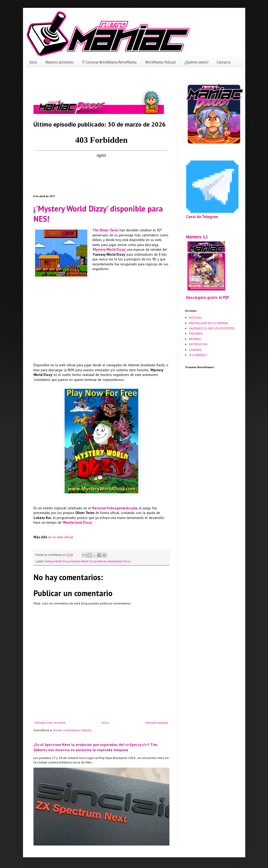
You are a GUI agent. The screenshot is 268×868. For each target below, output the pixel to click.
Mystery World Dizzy (109, 250)
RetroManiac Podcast (161, 62)
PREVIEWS (196, 333)
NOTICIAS (196, 318)
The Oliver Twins (105, 230)
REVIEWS (195, 339)
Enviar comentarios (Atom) (72, 730)
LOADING (195, 350)
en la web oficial (61, 537)
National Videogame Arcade (115, 508)
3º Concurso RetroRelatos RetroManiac (109, 62)
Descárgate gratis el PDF (208, 297)
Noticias (102, 561)
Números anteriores (59, 62)
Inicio (33, 62)
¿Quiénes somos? (196, 62)
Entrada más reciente (50, 723)
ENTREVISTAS (198, 344)
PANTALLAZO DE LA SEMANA (209, 323)
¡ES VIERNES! (198, 355)
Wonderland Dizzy (77, 522)
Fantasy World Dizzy (57, 561)
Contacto (224, 62)
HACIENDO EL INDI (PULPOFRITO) (212, 328)
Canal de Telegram (202, 217)
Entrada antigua (157, 723)
